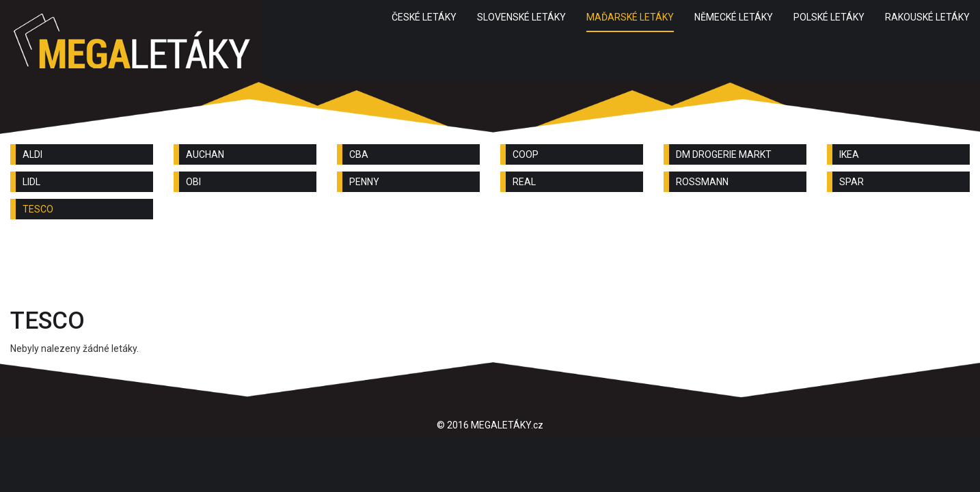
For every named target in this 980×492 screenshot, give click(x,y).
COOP (526, 154)
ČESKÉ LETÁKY (424, 17)
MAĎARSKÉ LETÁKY (630, 17)
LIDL (31, 182)
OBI (193, 182)
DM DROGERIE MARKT (724, 154)
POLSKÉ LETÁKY (829, 17)
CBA (359, 154)
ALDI (32, 154)
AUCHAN (205, 154)
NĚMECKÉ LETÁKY (734, 17)
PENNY (364, 182)
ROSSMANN (702, 182)
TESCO (38, 209)
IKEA (849, 154)
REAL (524, 182)
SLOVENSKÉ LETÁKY (521, 17)
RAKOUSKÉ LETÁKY (927, 17)
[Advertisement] (490, 267)
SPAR (852, 182)
